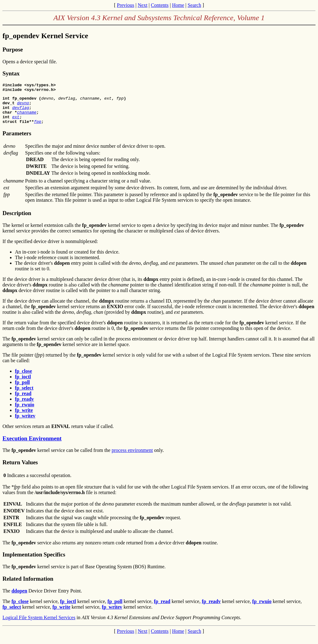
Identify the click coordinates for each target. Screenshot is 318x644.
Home (178, 5)
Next (142, 5)
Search (194, 5)
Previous (125, 5)
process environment (132, 458)
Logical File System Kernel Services (39, 625)
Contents (160, 5)
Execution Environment (32, 446)
